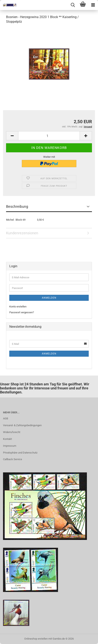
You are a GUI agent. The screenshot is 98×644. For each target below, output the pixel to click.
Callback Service (13, 459)
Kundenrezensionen (22, 233)
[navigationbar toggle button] (93, 5)
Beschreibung (17, 206)
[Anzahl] (49, 136)
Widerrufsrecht (12, 432)
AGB (6, 418)
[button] (12, 136)
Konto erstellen (18, 307)
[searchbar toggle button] (73, 5)
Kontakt (7, 439)
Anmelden (49, 298)
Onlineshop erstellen (36, 639)
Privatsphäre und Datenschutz (20, 453)
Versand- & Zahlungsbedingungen (22, 425)
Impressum (10, 446)
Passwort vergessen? (22, 312)
